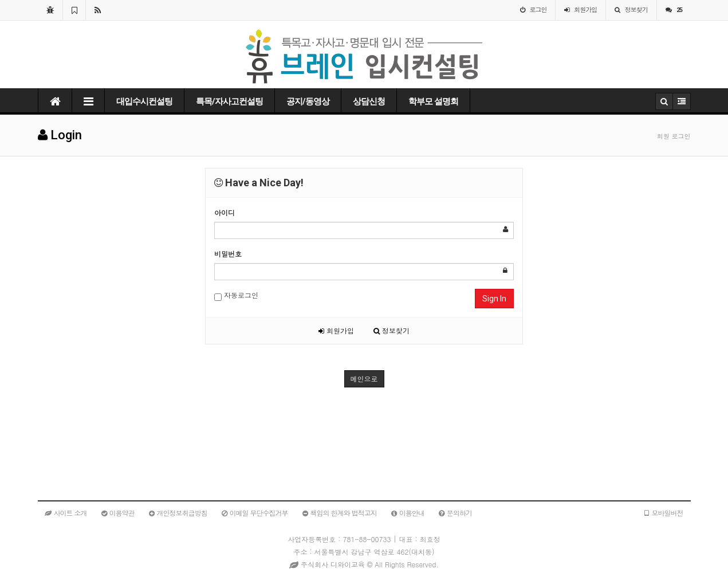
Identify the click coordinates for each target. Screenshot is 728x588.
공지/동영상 (308, 101)
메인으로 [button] (364, 379)
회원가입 (336, 330)
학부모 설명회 (433, 101)
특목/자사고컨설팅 (229, 101)
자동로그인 (236, 295)
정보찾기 (391, 330)
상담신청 (369, 101)
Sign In (494, 299)
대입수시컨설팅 (144, 101)
